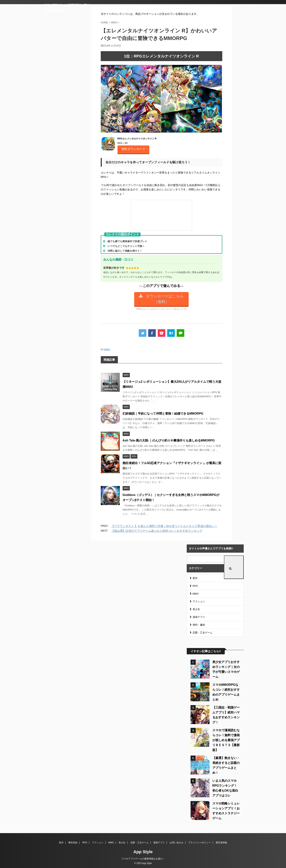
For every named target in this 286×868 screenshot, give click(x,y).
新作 (195, 578)
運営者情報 (221, 842)
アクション (199, 601)
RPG (195, 586)
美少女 (196, 609)
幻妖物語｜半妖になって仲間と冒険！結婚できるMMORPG (163, 413)
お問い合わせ (176, 842)
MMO (107, 349)
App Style (54, 11)
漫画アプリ (199, 617)
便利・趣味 (199, 624)
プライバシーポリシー (199, 842)
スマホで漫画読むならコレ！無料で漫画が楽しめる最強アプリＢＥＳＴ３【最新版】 (226, 740)
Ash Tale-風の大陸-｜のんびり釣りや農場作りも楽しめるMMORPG (169, 440)
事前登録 (73, 842)
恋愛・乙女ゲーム (202, 632)
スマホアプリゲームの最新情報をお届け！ (143, 858)
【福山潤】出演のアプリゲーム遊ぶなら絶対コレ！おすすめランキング (157, 530)
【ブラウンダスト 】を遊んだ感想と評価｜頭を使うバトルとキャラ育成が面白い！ (164, 526)
